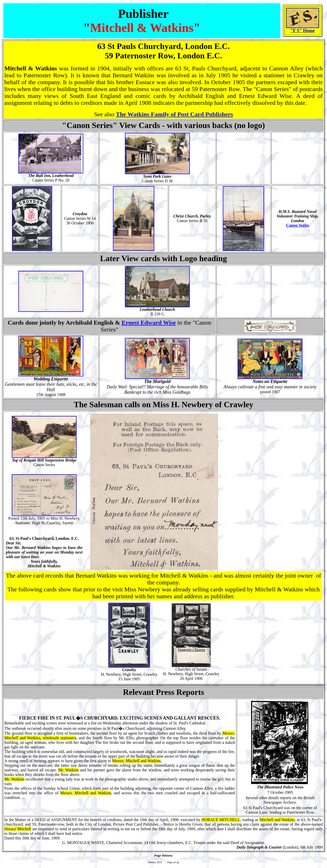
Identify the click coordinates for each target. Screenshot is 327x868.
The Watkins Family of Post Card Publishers (174, 114)
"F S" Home (303, 31)
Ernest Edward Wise (149, 323)
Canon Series (298, 225)
